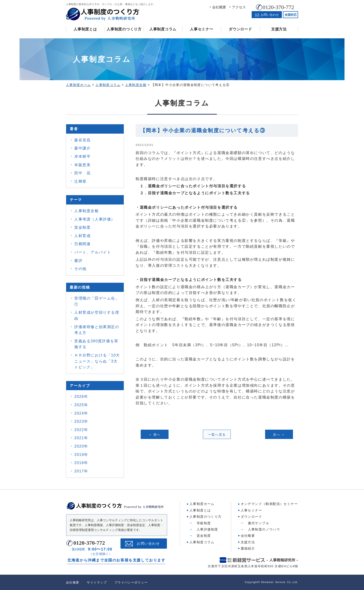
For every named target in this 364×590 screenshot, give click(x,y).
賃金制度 (82, 227)
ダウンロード (240, 29)
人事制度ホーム (202, 504)
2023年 (81, 421)
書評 (78, 261)
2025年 (81, 405)
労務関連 (82, 244)
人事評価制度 (207, 529)
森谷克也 (82, 140)
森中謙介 (82, 148)
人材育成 (82, 236)
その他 (80, 269)
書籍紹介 (248, 548)
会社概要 (219, 7)
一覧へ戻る (217, 435)
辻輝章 (80, 181)
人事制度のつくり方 (124, 29)
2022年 (81, 430)
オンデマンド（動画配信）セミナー (269, 504)
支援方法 (279, 29)
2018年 (81, 463)
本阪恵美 (82, 165)
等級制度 (204, 523)
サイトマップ (97, 582)
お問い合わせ (148, 544)
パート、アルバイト (93, 252)
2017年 (81, 471)
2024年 (81, 413)
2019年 (81, 455)
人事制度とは (85, 29)
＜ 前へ (155, 435)
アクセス (239, 7)
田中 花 (82, 173)
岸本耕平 (82, 157)
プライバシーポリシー (131, 582)
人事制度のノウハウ (264, 529)
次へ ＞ (279, 435)
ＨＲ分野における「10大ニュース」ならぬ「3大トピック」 (97, 361)
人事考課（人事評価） (95, 219)
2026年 (81, 397)
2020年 (81, 446)
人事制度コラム (163, 29)
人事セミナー (201, 29)
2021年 (81, 438)
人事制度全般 (87, 211)
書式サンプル (259, 523)
